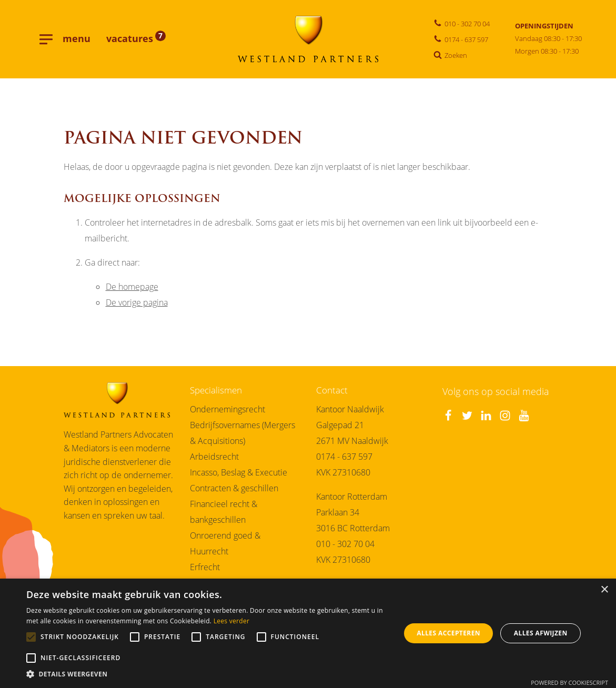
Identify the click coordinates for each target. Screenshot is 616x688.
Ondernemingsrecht (228, 413)
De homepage (132, 290)
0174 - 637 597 (344, 460)
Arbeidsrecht (214, 460)
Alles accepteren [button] (448, 633)
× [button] (604, 590)
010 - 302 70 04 (345, 547)
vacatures (136, 41)
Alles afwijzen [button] (541, 633)
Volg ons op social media (496, 395)
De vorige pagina (137, 306)
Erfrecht (205, 570)
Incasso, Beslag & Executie (239, 476)
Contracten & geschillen (234, 492)
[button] (208, 675)
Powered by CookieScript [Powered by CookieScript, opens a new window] (569, 682)
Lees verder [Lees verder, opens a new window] (232, 621)
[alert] (308, 633)
